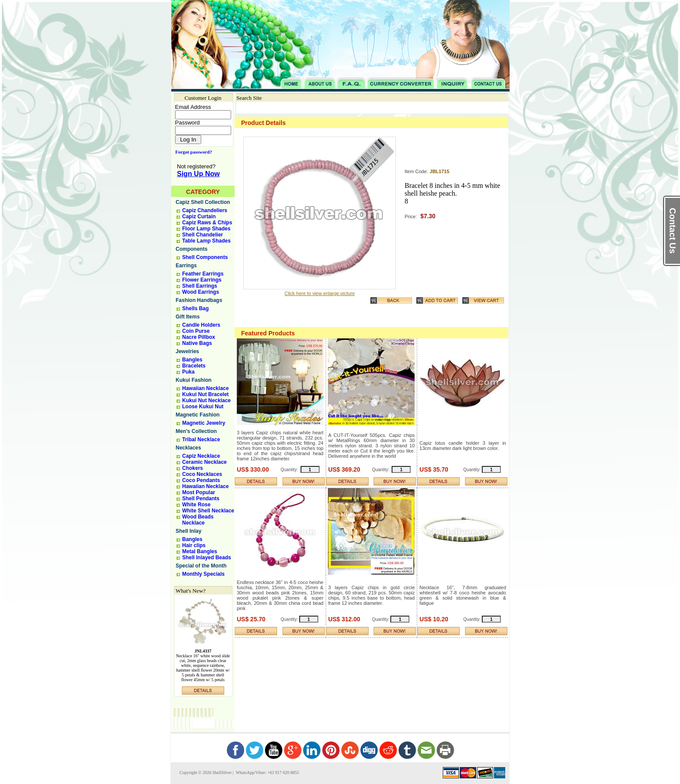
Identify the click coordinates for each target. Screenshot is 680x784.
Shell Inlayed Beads (207, 558)
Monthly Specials (203, 574)
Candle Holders (201, 325)
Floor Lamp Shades (206, 229)
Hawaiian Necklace (205, 388)
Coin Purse (196, 331)
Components (191, 249)
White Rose (196, 505)
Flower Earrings (202, 280)
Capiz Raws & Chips (207, 223)
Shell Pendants (201, 499)
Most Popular (199, 492)
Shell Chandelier (203, 235)
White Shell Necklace (208, 511)
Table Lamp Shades (206, 241)
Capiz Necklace (201, 456)
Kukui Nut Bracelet (205, 394)
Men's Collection (196, 431)
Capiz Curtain (199, 217)
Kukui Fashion (194, 380)
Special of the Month (201, 566)
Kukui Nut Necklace (206, 400)
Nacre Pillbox (199, 337)
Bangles (192, 360)
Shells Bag (195, 308)
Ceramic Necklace (204, 462)
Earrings (186, 266)
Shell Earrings (200, 286)
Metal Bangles (200, 551)
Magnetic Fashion (198, 415)
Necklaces (188, 448)
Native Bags (197, 343)
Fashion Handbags (199, 300)
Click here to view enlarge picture (320, 293)
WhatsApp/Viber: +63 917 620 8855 (267, 773)
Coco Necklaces (202, 474)
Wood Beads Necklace (198, 520)
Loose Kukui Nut (203, 407)
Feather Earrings (203, 274)
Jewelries (187, 351)
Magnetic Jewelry (204, 423)
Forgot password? (192, 152)
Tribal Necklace (201, 440)
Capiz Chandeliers (205, 210)
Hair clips (194, 545)
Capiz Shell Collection (203, 202)
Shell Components (205, 257)
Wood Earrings (201, 292)
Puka (188, 372)
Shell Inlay (188, 531)
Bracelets (194, 366)
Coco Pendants (201, 480)
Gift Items (188, 317)
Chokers (193, 468)
